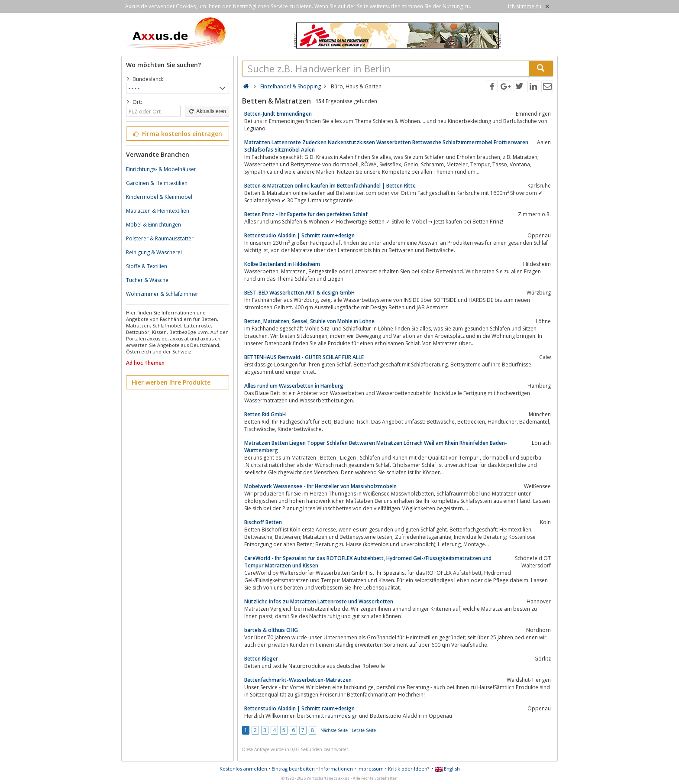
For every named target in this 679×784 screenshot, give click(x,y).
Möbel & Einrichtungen (154, 225)
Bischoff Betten (263, 522)
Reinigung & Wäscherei (154, 252)
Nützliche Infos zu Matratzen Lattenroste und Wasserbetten (319, 601)
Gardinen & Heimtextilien (157, 183)
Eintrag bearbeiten (293, 769)
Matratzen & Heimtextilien (158, 211)
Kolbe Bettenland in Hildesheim (282, 264)
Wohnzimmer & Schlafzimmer (162, 294)
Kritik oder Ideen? (409, 769)
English (447, 769)
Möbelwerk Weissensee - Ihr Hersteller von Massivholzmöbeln (320, 486)
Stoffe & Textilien (147, 266)
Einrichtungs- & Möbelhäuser (161, 169)
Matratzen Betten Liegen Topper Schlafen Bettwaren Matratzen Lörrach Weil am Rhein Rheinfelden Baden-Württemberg (376, 447)
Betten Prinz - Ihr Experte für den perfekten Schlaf (306, 214)
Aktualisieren (207, 111)
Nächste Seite (334, 730)
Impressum (370, 769)
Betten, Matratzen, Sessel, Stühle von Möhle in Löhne (309, 321)
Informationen (336, 769)
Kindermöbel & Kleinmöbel (159, 197)
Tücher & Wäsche (147, 280)
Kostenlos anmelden (243, 769)
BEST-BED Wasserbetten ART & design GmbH (299, 293)
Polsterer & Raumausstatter (160, 238)
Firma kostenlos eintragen (177, 134)
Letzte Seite (364, 730)
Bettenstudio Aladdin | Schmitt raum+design (299, 235)
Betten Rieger (261, 659)
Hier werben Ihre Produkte (171, 382)
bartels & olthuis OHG (271, 630)
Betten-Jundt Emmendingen (278, 114)
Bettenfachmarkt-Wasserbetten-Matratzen (298, 680)
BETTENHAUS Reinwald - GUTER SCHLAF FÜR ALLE (304, 357)
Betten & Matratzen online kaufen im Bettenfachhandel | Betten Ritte (330, 186)
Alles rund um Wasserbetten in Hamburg (294, 386)
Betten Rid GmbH (265, 414)
